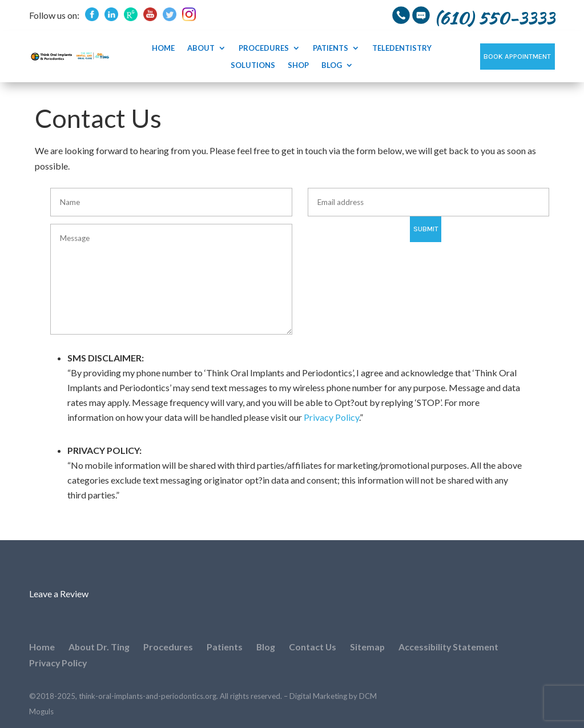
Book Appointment (517, 56)
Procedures (264, 48)
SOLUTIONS (253, 65)
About (201, 48)
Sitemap (369, 647)
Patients (331, 48)
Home (163, 48)
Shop (298, 65)
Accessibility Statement (451, 647)
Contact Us (314, 647)
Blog (332, 65)
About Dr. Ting (99, 647)
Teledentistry (402, 48)
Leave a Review (59, 594)
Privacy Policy (331, 417)
